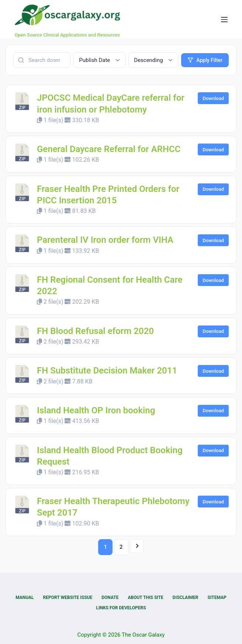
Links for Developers (121, 608)
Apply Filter (205, 60)
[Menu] (224, 20)
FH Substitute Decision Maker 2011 (107, 371)
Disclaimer (186, 597)
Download (213, 98)
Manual (25, 597)
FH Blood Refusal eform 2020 (95, 331)
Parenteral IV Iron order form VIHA (105, 240)
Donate (110, 597)
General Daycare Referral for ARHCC (109, 149)
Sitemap (217, 597)
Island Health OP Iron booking (96, 410)
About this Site (145, 597)
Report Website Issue (68, 597)
